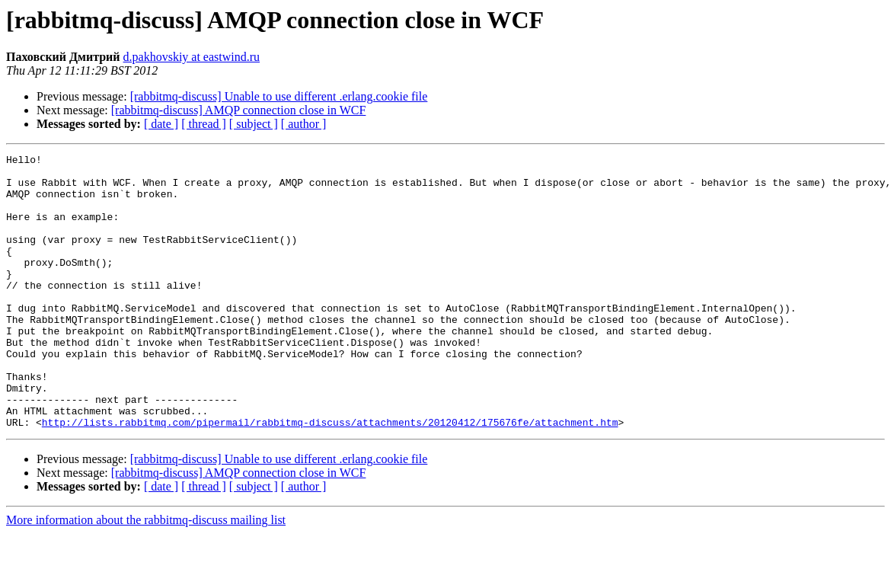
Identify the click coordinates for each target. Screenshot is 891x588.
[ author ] (304, 124)
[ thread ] (204, 124)
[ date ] (161, 124)
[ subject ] (254, 124)
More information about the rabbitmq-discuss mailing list (146, 575)
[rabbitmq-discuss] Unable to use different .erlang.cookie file (279, 96)
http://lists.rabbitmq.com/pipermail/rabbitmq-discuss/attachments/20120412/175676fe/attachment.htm (330, 477)
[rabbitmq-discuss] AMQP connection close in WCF (239, 110)
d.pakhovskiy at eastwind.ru (192, 57)
